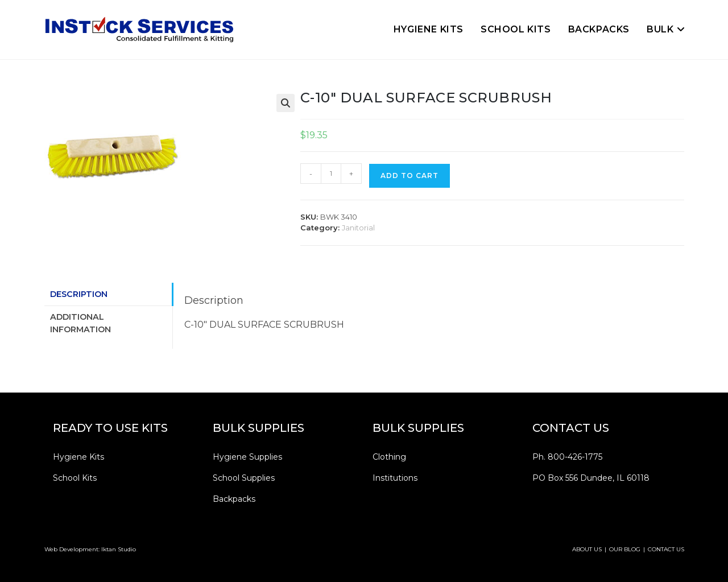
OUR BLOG (625, 549)
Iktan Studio (119, 549)
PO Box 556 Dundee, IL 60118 (591, 478)
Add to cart (409, 176)
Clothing (389, 457)
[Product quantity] (331, 174)
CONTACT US (666, 549)
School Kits (75, 478)
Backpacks (234, 499)
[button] (286, 103)
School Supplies (244, 478)
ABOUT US (587, 549)
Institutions (395, 478)
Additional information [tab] (80, 323)
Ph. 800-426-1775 (567, 457)
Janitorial (358, 228)
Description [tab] (79, 294)
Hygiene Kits (78, 457)
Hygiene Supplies (247, 457)
